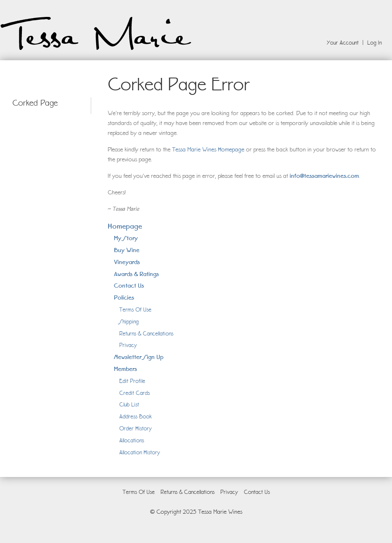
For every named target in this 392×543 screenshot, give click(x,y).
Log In (374, 42)
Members (125, 369)
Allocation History (140, 452)
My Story (126, 238)
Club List (129, 404)
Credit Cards (135, 393)
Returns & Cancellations (146, 333)
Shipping (129, 321)
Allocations (132, 440)
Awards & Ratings (136, 274)
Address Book (136, 416)
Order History (136, 428)
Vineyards (127, 262)
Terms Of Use (135, 309)
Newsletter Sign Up (139, 357)
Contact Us (129, 285)
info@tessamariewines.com (324, 176)
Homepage (125, 226)
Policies (124, 297)
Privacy (128, 345)
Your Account (343, 42)
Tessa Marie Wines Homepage (208, 149)
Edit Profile (132, 381)
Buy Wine (127, 250)
